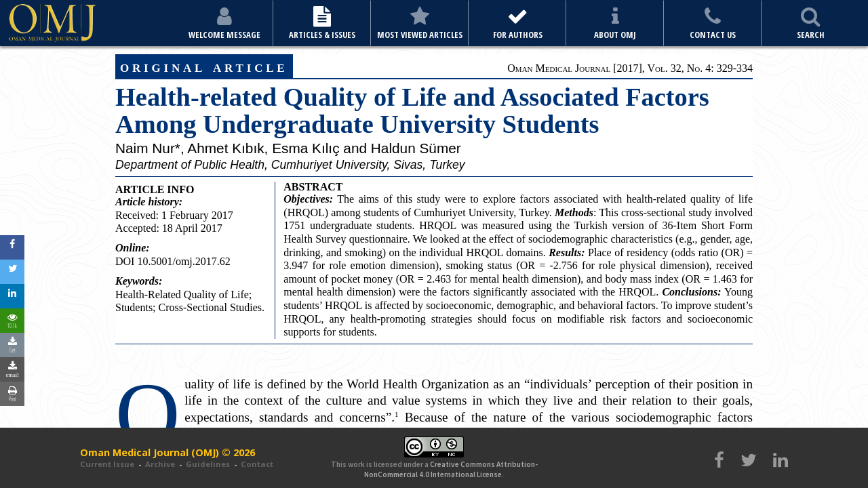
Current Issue (107, 464)
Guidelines (208, 464)
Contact (257, 464)
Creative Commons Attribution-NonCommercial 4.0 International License (451, 469)
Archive (160, 464)
